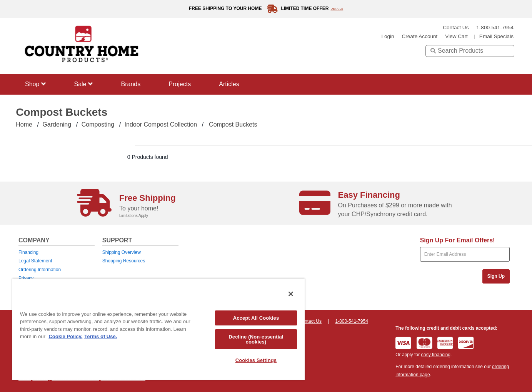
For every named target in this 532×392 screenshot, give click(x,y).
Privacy (26, 278)
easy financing (436, 355)
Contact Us (456, 28)
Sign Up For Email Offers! (458, 240)
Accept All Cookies (256, 318)
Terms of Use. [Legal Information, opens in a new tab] (101, 336)
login (388, 36)
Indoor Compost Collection (161, 124)
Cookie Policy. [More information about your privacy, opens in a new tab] (65, 336)
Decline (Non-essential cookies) (256, 339)
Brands (131, 84)
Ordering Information (40, 270)
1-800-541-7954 (495, 28)
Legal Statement (35, 261)
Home (24, 124)
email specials (496, 36)
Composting (98, 124)
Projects (180, 84)
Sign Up (496, 276)
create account (419, 36)
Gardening (57, 124)
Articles (229, 84)
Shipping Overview (122, 252)
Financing (28, 252)
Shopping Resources (124, 261)
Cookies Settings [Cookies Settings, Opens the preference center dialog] (256, 360)
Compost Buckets (233, 124)
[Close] (291, 294)
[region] (158, 329)
